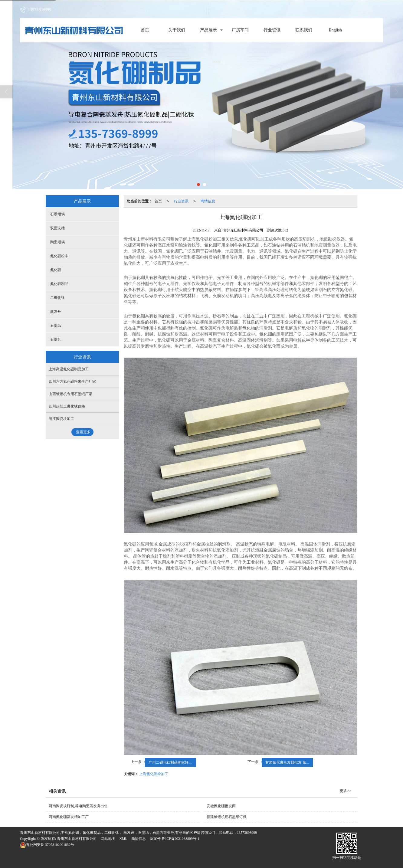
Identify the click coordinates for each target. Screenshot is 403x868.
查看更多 (83, 432)
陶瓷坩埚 (57, 242)
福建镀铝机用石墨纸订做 (227, 817)
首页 (145, 30)
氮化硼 (56, 270)
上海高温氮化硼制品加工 (69, 369)
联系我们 (304, 30)
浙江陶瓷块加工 (61, 419)
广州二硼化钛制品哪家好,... (170, 762)
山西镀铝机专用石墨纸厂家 (70, 394)
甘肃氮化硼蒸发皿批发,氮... (287, 762)
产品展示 (208, 30)
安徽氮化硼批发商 (221, 806)
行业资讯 (272, 30)
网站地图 (108, 839)
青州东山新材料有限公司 (77, 839)
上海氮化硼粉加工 (154, 774)
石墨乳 (56, 339)
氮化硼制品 (59, 284)
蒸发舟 (56, 312)
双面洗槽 (57, 228)
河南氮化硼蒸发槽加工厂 (69, 817)
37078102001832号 (47, 845)
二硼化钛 (57, 298)
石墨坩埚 (57, 214)
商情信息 (208, 201)
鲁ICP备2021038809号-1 (180, 839)
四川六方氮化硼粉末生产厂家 (72, 382)
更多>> (346, 791)
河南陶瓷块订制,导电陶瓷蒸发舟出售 (78, 806)
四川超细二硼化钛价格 (67, 406)
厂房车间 (240, 30)
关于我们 (177, 30)
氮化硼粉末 (59, 256)
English (335, 30)
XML (123, 839)
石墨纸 (56, 326)
